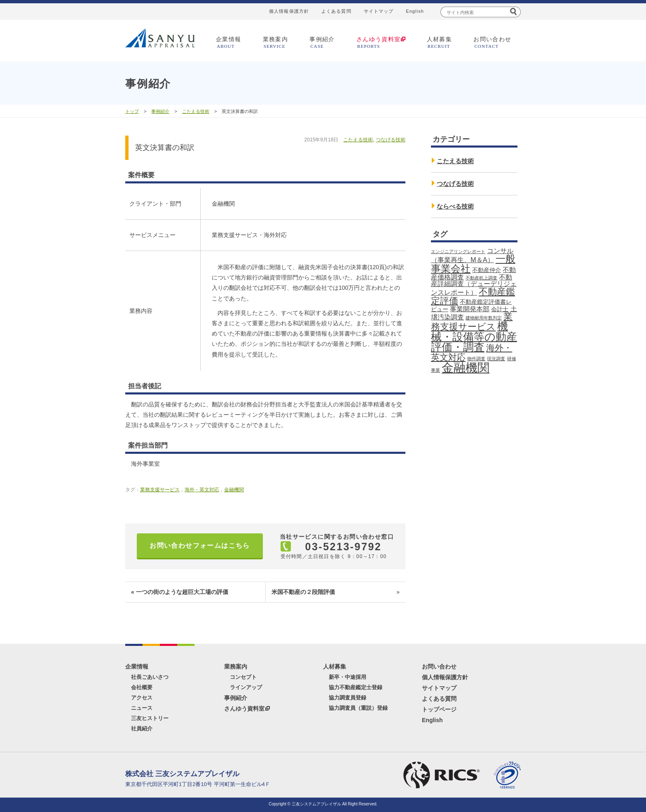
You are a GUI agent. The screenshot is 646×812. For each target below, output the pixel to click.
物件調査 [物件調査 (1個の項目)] (476, 359)
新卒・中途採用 (348, 677)
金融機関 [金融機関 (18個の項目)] (466, 367)
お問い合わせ (492, 42)
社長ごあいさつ (150, 677)
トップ (132, 111)
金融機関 (234, 490)
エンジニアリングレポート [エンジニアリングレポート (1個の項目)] (458, 251)
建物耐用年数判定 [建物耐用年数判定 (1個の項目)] (484, 318)
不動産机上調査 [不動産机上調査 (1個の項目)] (481, 278)
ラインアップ (246, 687)
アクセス (142, 698)
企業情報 (229, 42)
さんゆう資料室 (244, 709)
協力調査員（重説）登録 (358, 708)
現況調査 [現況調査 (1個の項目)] (496, 359)
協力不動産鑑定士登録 (356, 687)
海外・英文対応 (202, 490)
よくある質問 (336, 11)
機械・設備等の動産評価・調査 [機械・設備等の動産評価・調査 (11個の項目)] (474, 337)
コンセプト (243, 677)
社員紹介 (142, 729)
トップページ (439, 709)
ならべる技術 (455, 206)
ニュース (142, 708)
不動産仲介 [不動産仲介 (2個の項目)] (487, 270)
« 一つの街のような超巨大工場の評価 (180, 592)
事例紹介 (322, 42)
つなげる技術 (391, 140)
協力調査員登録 (348, 698)
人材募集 (440, 42)
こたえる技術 (196, 111)
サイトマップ (379, 11)
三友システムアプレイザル (160, 38)
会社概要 (142, 687)
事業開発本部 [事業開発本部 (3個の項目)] (470, 309)
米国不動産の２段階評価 (336, 592)
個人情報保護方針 (289, 11)
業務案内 (276, 42)
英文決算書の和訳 (165, 148)
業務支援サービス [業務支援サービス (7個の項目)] (472, 322)
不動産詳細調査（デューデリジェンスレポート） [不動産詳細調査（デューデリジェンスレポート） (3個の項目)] (474, 285)
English (415, 11)
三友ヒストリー (150, 718)
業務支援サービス (160, 490)
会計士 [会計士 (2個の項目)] (500, 309)
